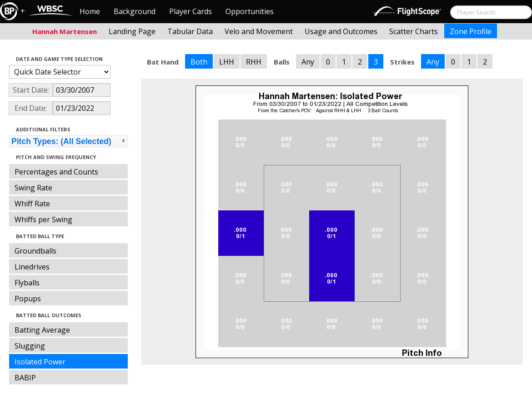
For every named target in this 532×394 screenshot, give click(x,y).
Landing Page (132, 31)
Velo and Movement (259, 31)
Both (199, 62)
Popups (28, 299)
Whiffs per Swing (43, 219)
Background (135, 11)
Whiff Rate (32, 204)
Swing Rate (33, 188)
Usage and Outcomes (341, 31)
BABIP (25, 378)
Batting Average (42, 330)
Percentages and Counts (56, 172)
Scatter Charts (414, 31)
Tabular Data (190, 31)
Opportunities (250, 11)
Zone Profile (471, 31)
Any (308, 62)
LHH (227, 62)
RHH (254, 62)
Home (90, 11)
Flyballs (27, 283)
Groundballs (35, 251)
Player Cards (191, 11)
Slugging (30, 346)
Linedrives (32, 267)
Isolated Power (40, 362)
